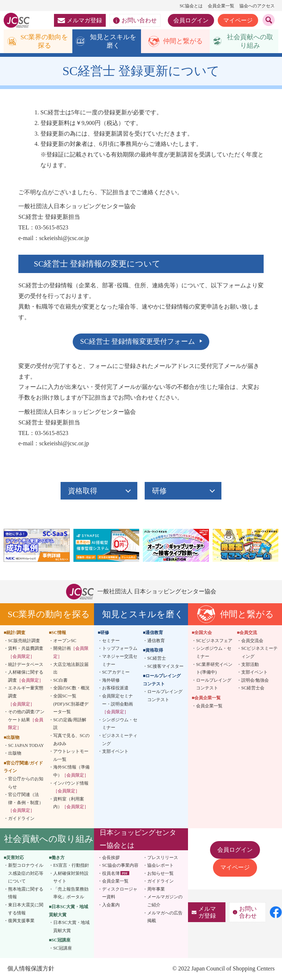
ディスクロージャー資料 (120, 894)
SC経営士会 (253, 689)
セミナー (111, 641)
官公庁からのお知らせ (26, 784)
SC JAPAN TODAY (26, 746)
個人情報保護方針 (31, 969)
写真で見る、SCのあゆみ (71, 740)
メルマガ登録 (80, 20)
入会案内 (111, 906)
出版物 (15, 754)
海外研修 (111, 681)
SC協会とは (191, 6)
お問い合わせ (135, 21)
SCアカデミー (116, 673)
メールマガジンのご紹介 (165, 902)
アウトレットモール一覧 (71, 756)
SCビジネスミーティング (259, 653)
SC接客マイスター (165, 667)
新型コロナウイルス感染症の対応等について (26, 874)
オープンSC (65, 641)
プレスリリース (163, 858)
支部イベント (115, 752)
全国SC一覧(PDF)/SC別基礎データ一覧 (71, 705)
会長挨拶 (111, 858)
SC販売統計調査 (24, 641)
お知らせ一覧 (160, 874)
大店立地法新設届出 (71, 669)
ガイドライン (21, 819)
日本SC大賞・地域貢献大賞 (71, 927)
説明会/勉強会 (255, 681)
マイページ (238, 20)
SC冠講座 (63, 949)
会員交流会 (252, 641)
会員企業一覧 (221, 6)
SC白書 (60, 681)
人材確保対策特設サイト (71, 878)
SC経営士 (157, 659)
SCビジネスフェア (214, 641)
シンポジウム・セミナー (120, 724)
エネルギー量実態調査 (26, 697)
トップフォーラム (120, 649)
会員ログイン (191, 20)
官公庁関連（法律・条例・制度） (26, 803)
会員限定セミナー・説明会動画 (117, 705)
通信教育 (156, 641)
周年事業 (156, 890)
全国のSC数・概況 (71, 689)
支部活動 (250, 665)
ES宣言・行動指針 (71, 866)
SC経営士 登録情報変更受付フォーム (138, 342)
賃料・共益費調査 (26, 653)
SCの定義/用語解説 (70, 724)
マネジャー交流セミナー (120, 661)
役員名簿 (111, 874)
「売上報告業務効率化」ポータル (71, 894)
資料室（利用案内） (71, 803)
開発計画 (71, 653)
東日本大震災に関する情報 (26, 910)
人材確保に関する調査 (26, 677)
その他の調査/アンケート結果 (26, 720)
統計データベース (26, 665)
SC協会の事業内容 (120, 866)
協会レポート (160, 866)
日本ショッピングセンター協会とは (138, 839)
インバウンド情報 (71, 788)
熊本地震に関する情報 (26, 894)
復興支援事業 (21, 921)
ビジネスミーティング (120, 740)
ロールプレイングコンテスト (165, 696)
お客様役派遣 (115, 689)
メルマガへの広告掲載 (165, 917)
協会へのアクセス (257, 6)
